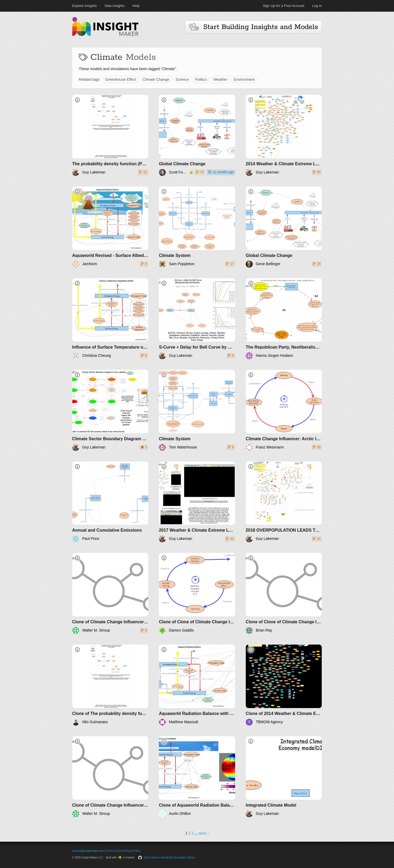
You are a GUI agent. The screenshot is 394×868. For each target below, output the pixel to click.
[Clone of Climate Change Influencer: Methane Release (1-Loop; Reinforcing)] (110, 593)
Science (182, 79)
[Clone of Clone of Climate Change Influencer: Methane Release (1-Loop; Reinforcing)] (197, 593)
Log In (317, 6)
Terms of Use (114, 851)
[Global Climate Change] (197, 135)
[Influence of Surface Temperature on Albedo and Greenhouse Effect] (110, 319)
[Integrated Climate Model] (284, 777)
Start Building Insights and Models (253, 27)
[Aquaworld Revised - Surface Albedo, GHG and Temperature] (110, 227)
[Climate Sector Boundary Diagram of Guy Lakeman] (110, 410)
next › (204, 833)
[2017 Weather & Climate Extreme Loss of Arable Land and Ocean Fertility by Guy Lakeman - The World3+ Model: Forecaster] (197, 502)
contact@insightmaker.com (88, 851)
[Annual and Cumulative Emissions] (110, 502)
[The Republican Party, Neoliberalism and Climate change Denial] (284, 319)
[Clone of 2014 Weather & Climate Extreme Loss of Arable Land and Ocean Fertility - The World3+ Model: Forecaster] (284, 685)
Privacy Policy (132, 851)
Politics (201, 79)
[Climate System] (197, 227)
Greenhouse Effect (121, 79)
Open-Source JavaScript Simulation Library (169, 858)
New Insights (115, 6)
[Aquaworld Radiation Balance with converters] (197, 685)
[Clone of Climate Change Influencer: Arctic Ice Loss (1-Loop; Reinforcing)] (110, 777)
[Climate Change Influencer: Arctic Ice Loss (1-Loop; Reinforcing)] (284, 410)
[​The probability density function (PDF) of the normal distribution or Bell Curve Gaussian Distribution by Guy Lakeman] (110, 135)
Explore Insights (85, 6)
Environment (244, 79)
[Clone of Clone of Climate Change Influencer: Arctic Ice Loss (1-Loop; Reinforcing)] (284, 593)
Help (136, 6)
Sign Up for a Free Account (283, 6)
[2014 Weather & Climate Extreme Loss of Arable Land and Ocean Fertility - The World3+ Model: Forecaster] (284, 135)
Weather (220, 79)
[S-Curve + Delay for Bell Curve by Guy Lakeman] (197, 319)
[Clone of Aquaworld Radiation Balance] (197, 777)
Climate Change (156, 79)
